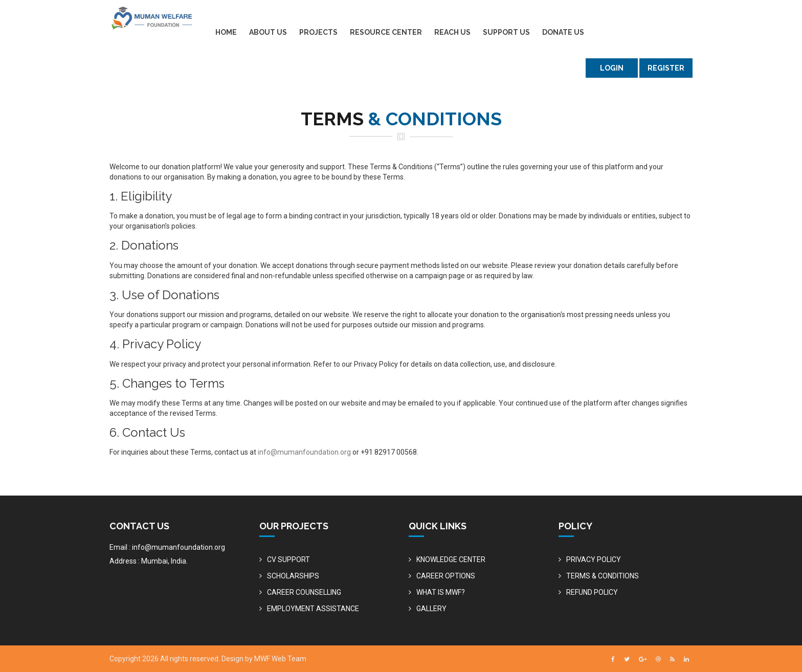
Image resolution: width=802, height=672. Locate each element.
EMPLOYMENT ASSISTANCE (313, 609)
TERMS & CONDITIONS (603, 576)
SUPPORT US (506, 32)
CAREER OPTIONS (446, 576)
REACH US (452, 32)
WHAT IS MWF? (441, 592)
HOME (226, 32)
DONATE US (563, 32)
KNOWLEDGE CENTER (451, 559)
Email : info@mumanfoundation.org (167, 547)
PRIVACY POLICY (594, 559)
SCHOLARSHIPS (293, 576)
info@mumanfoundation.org (304, 452)
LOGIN (612, 68)
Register (666, 68)
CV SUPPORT (288, 559)
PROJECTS (318, 32)
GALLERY (431, 609)
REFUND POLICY (592, 592)
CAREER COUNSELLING (304, 592)
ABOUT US (268, 32)
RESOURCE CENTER (386, 32)
